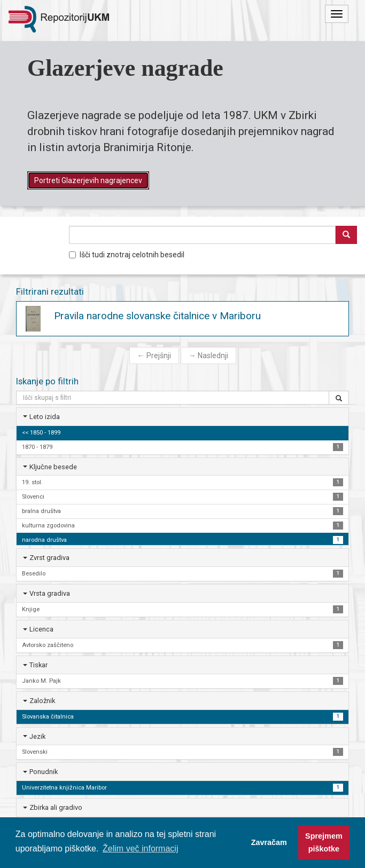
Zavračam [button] (269, 842)
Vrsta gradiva (50, 593)
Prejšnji (154, 356)
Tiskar (38, 665)
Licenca (41, 629)
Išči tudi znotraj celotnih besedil (127, 255)
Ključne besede (53, 467)
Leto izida (45, 417)
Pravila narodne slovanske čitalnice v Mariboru (157, 316)
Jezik (37, 736)
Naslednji (208, 356)
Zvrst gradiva (49, 558)
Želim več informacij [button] (140, 849)
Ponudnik (44, 772)
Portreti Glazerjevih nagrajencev (88, 180)
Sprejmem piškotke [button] (324, 842)
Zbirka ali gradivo (56, 807)
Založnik (42, 701)
